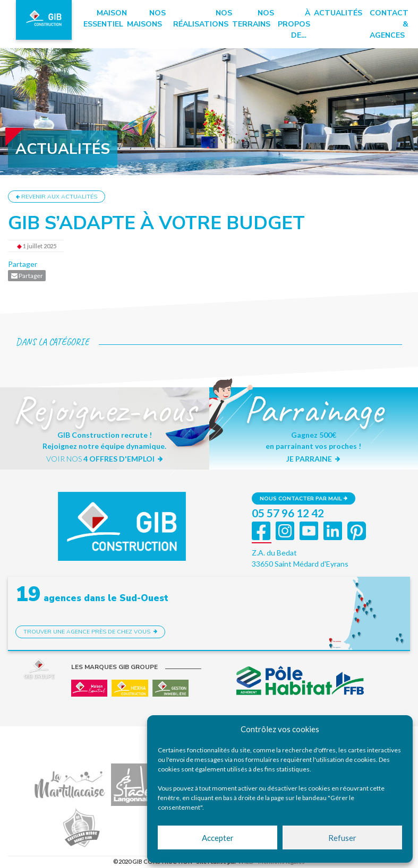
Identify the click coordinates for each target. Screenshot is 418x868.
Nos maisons (146, 19)
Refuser (342, 838)
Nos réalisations (203, 19)
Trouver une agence (90, 632)
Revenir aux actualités (57, 197)
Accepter (218, 838)
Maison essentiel (105, 19)
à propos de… (294, 24)
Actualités (338, 13)
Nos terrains (253, 19)
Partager (23, 264)
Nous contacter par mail (304, 498)
